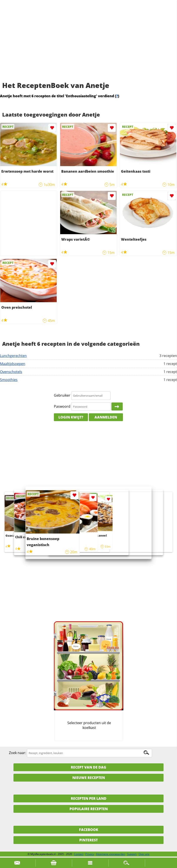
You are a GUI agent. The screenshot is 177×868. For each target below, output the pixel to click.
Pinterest (88, 840)
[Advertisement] (88, 45)
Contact (79, 854)
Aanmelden (106, 417)
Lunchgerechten (13, 356)
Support (132, 854)
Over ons (144, 854)
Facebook (89, 830)
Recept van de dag (88, 767)
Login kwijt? (71, 417)
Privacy (90, 854)
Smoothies (9, 380)
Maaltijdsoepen (13, 364)
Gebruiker (62, 395)
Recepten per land (89, 798)
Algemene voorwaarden (111, 854)
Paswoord (62, 406)
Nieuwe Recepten (89, 778)
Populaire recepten (89, 809)
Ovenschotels (11, 372)
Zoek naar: (17, 753)
